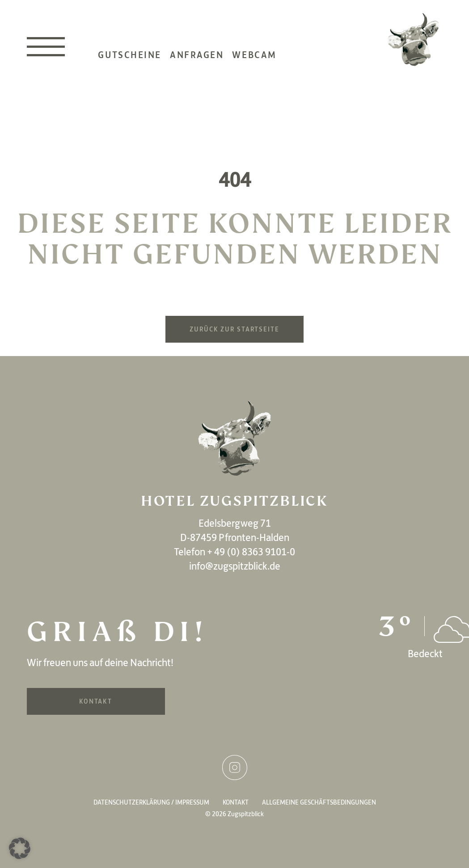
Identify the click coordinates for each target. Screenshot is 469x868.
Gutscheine (130, 60)
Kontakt (96, 701)
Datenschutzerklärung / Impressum (151, 802)
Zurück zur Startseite (234, 329)
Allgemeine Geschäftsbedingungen (319, 802)
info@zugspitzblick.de (235, 566)
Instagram (235, 767)
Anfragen (197, 60)
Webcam (254, 60)
